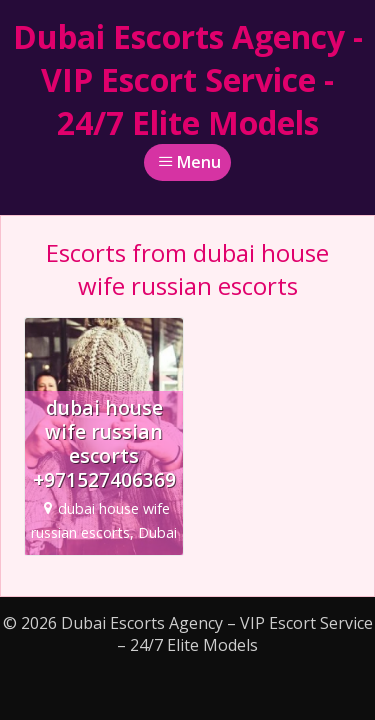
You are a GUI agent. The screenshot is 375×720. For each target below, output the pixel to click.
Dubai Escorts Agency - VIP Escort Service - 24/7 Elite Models (188, 79)
